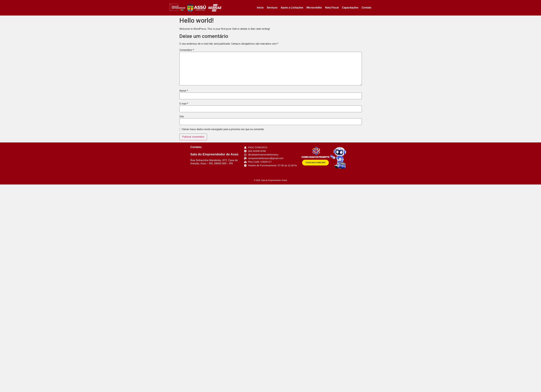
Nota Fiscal (332, 8)
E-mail (184, 104)
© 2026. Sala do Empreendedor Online (270, 180)
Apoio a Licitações (292, 8)
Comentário (187, 50)
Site (182, 117)
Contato (366, 8)
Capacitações (350, 8)
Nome (184, 91)
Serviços (272, 8)
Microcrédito (314, 8)
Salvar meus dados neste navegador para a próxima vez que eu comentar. (223, 129)
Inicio (260, 8)
